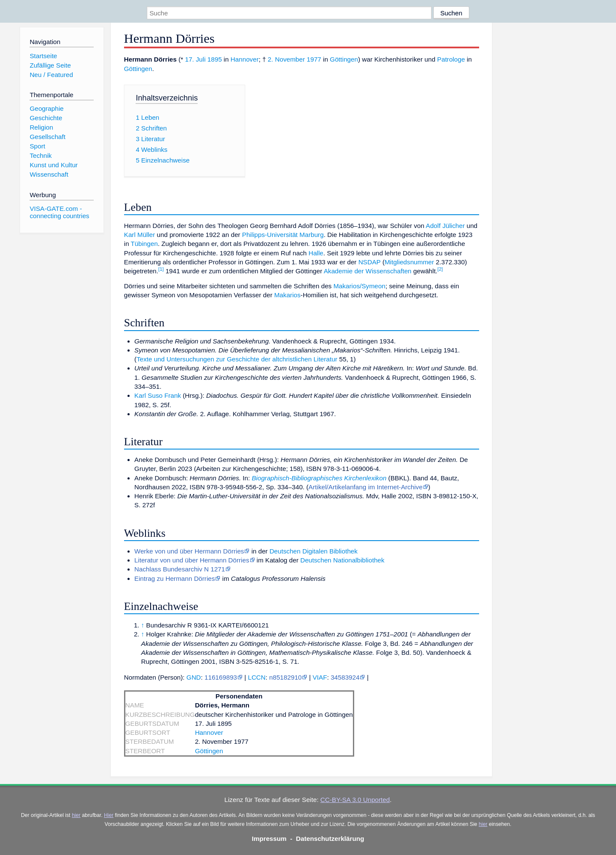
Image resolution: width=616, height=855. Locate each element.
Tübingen (144, 244)
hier (76, 815)
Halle (316, 253)
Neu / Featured (51, 75)
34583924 (345, 677)
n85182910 (285, 677)
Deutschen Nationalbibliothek (342, 560)
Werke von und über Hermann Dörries (189, 551)
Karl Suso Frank (158, 395)
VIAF (320, 677)
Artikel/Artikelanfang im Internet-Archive (366, 487)
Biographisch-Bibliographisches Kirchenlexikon (319, 478)
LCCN (256, 677)
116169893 (221, 677)
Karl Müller (140, 235)
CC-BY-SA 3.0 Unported (355, 800)
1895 (215, 59)
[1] (161, 269)
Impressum (269, 839)
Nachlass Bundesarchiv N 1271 (180, 569)
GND (194, 677)
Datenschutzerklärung (330, 839)
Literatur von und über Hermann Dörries (192, 560)
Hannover (245, 59)
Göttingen (344, 59)
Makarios (287, 295)
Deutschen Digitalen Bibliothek (314, 551)
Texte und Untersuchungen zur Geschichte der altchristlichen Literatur (237, 359)
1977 (314, 59)
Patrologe (451, 59)
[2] (440, 269)
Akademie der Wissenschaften (368, 271)
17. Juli (195, 59)
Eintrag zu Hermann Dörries (175, 578)
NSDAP (370, 262)
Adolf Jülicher (445, 226)
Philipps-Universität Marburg (283, 235)
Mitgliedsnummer (409, 262)
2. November (286, 59)
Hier (109, 815)
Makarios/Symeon (359, 286)
